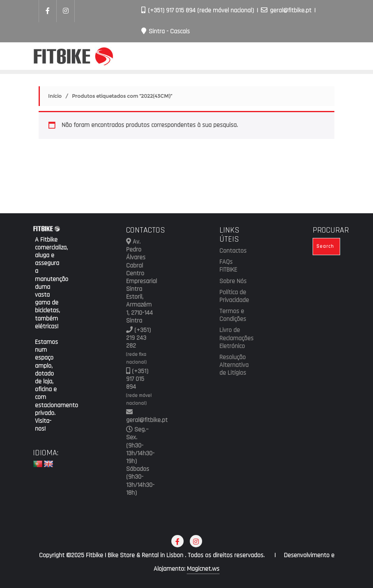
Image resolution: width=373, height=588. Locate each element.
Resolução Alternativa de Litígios (233, 365)
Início (55, 96)
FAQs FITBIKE (228, 266)
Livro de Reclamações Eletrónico (233, 338)
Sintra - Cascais (166, 31)
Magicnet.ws (203, 569)
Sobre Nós (233, 281)
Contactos (233, 251)
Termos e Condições (233, 315)
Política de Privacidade (233, 296)
